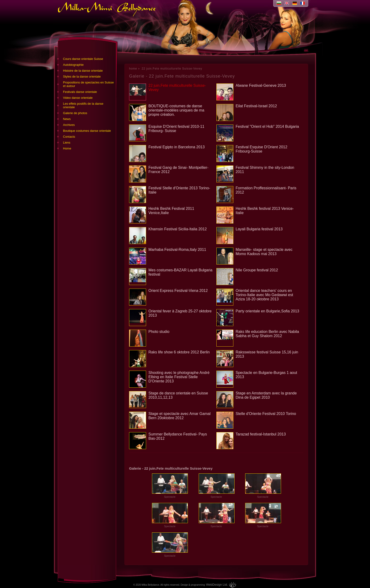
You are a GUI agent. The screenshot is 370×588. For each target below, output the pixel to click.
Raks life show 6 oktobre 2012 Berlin (179, 352)
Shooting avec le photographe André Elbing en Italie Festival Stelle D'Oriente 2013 (179, 377)
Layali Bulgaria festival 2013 (259, 229)
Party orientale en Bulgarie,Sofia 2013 (268, 311)
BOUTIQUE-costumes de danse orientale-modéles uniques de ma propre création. (176, 110)
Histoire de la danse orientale (83, 71)
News (67, 119)
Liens (67, 143)
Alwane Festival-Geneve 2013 (261, 85)
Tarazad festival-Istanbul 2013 (261, 434)
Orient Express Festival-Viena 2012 (178, 291)
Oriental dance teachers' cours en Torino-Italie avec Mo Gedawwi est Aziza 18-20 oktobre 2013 (265, 295)
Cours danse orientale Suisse (83, 59)
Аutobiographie (73, 65)
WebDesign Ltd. (217, 585)
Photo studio (159, 332)
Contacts (69, 137)
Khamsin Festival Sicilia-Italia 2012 (178, 229)
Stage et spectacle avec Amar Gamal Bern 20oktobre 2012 (179, 416)
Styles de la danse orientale (82, 77)
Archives (69, 125)
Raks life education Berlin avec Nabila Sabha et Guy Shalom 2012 (267, 334)
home (133, 69)
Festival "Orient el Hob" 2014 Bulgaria (267, 126)
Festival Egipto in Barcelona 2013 (177, 147)
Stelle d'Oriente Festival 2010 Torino (266, 414)
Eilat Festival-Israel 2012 (256, 106)
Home (67, 148)
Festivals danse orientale (80, 92)
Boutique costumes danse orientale (87, 131)
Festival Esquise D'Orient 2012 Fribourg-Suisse (262, 149)
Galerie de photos (75, 113)
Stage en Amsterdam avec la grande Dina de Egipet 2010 (266, 395)
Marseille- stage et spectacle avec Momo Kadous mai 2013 (264, 252)
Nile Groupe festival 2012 (257, 270)
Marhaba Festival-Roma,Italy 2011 (177, 250)
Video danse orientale (78, 98)
